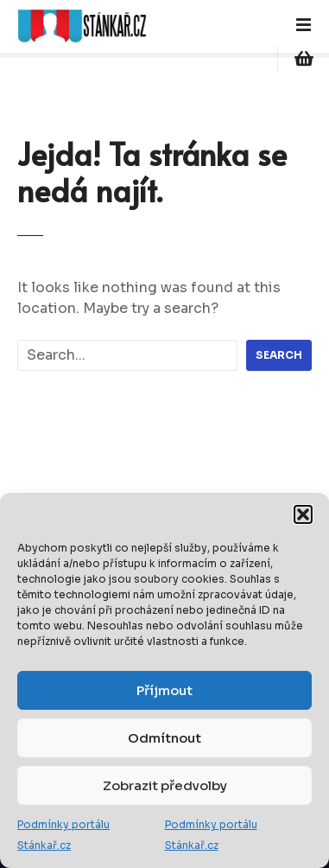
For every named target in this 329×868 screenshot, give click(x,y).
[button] (303, 514)
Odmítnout (164, 738)
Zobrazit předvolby (165, 785)
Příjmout (164, 690)
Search (279, 355)
